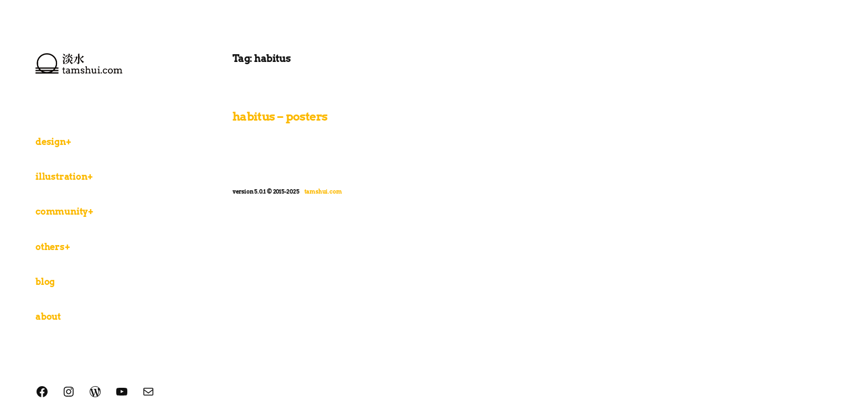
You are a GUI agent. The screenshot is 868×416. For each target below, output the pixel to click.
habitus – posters (280, 116)
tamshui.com (323, 191)
